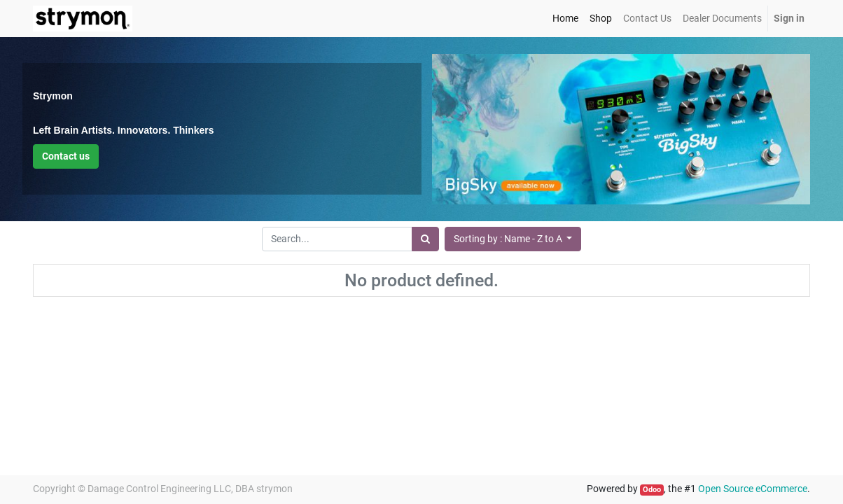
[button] (513, 239)
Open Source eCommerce (753, 489)
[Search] (425, 239)
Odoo (652, 490)
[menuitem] (565, 19)
